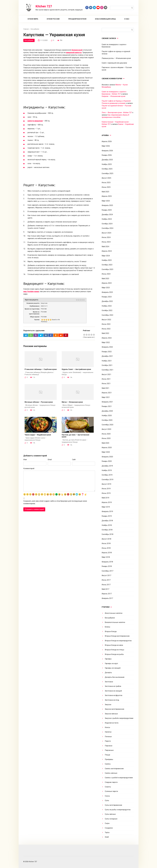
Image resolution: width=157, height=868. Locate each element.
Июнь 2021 (106, 384)
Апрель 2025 (107, 196)
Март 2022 (106, 342)
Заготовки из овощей (113, 691)
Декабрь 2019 (107, 466)
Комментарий (29, 469)
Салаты (108, 764)
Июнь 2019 (106, 493)
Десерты (108, 673)
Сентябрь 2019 (107, 480)
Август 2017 (106, 575)
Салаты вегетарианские (114, 769)
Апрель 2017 (107, 594)
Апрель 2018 (107, 553)
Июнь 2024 (106, 242)
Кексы (107, 727)
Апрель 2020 (107, 448)
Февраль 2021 (107, 402)
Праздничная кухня (77, 19)
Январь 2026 (107, 155)
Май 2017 (105, 589)
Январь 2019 (107, 516)
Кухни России (53, 19)
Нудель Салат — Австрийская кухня (76, 369)
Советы (108, 787)
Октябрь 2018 (107, 530)
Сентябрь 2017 (107, 571)
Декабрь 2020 (107, 411)
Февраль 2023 (107, 292)
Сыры (107, 823)
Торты (107, 832)
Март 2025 (106, 201)
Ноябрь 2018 (107, 525)
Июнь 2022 (106, 329)
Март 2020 (106, 452)
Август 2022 (106, 320)
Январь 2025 (107, 210)
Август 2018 (106, 539)
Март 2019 (106, 507)
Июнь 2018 (106, 548)
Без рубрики (29, 40)
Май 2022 (105, 333)
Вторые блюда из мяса (114, 645)
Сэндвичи (109, 828)
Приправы (109, 759)
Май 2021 (105, 388)
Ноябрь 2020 (107, 416)
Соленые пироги (111, 791)
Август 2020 (106, 429)
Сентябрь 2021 (107, 370)
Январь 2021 (107, 406)
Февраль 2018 (107, 562)
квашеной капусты (74, 52)
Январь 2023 (107, 297)
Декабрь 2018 (107, 521)
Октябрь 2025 (107, 169)
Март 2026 (106, 146)
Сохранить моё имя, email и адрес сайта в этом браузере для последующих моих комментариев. (55, 502)
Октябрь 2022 (107, 310)
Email (50, 460)
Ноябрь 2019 (107, 470)
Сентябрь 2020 (107, 425)
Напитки (108, 732)
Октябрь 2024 (107, 224)
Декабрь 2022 (107, 301)
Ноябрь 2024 (107, 219)
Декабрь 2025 (107, 160)
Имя (25, 460)
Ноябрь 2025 (107, 164)
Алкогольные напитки (114, 613)
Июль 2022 (106, 324)
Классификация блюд (105, 19)
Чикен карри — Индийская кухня (38, 435)
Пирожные (109, 750)
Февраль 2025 (107, 205)
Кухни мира (33, 19)
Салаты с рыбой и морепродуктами (119, 778)
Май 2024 (105, 247)
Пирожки (109, 746)
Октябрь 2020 (107, 420)
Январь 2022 (107, 352)
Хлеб (107, 837)
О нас (127, 19)
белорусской (77, 50)
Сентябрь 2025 (107, 173)
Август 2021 (106, 374)
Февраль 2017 (107, 598)
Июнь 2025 (106, 187)
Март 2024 (106, 256)
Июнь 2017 (106, 585)
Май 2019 (105, 498)
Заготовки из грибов (113, 686)
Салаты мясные (111, 773)
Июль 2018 (106, 543)
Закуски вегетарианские (115, 709)
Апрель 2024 (107, 251)
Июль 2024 (106, 237)
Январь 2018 (107, 566)
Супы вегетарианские (113, 805)
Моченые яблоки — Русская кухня (39, 402)
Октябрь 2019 (107, 475)
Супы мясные (110, 814)
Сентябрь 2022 (107, 315)
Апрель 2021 (107, 393)
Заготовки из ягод (112, 700)
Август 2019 (106, 484)
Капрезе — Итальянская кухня (113, 96)
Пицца (107, 755)
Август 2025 (106, 178)
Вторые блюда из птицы (115, 650)
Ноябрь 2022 (107, 306)
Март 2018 (106, 557)
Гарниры (108, 659)
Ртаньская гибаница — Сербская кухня (41, 369)
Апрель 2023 (107, 283)
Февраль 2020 (107, 457)
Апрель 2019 (107, 502)
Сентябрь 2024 (107, 228)
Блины (108, 627)
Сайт (74, 460)
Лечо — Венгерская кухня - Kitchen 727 (117, 113)
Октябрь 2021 (107, 365)
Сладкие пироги (111, 782)
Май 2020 (105, 443)
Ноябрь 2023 (107, 260)
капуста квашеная (35, 121)
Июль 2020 (106, 434)
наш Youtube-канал (31, 292)
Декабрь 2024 (107, 215)
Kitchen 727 (44, 6)
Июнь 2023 (106, 274)
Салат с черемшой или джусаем (114, 63)
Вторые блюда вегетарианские (117, 636)
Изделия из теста (112, 723)
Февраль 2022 (107, 347)
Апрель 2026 (107, 141)
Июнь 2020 (106, 438)
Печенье (108, 737)
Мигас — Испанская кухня (72, 402)
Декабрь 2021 (107, 356)
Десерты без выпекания (115, 677)
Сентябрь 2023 (107, 269)
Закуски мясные (111, 714)
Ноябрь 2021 (107, 361)
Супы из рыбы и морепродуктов (118, 810)
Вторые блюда (111, 631)
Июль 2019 (106, 489)
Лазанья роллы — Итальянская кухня (116, 58)
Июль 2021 (106, 379)
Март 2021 (106, 397)
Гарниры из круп (111, 663)
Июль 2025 (106, 183)
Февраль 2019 (107, 511)
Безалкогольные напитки (115, 622)
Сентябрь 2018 (107, 534)
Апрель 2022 (107, 338)
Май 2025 (105, 192)
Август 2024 (106, 233)
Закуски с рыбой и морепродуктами (119, 718)
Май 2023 (105, 279)
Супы (107, 800)
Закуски (108, 705)
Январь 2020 (107, 461)
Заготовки (109, 682)
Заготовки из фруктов (114, 695)
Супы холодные (111, 819)
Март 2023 (106, 288)
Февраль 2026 (107, 151)
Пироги (108, 741)
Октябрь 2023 (107, 265)
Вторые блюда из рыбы (114, 654)
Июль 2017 (106, 580)
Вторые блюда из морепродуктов (118, 641)
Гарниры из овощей (113, 668)
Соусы (107, 796)
